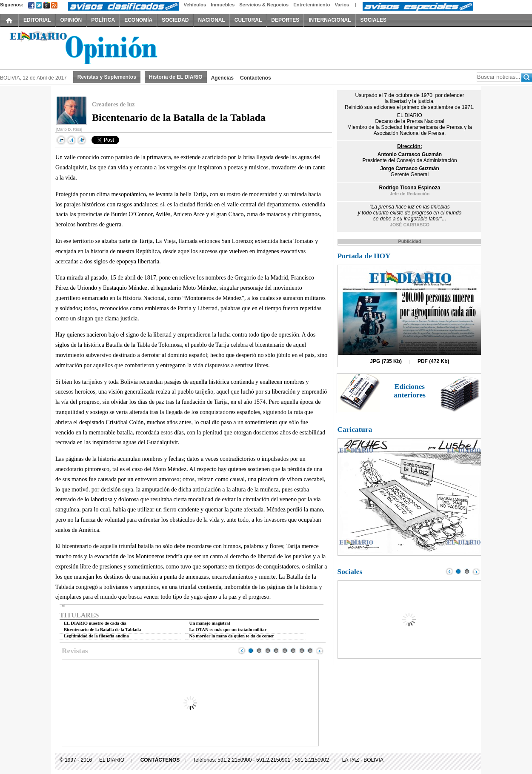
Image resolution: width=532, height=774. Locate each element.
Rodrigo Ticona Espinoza (410, 188)
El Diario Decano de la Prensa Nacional (96, 47)
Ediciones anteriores (410, 391)
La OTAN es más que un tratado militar (228, 630)
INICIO (9, 20)
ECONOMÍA (138, 20)
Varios (342, 5)
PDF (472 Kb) (433, 361)
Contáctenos (256, 78)
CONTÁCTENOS (160, 760)
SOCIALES (373, 20)
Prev (242, 651)
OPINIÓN (71, 20)
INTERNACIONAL (330, 20)
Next (320, 651)
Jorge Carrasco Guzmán (410, 169)
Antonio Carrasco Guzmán (410, 154)
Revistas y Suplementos (107, 77)
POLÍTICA (103, 20)
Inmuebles (223, 5)
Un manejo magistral (210, 623)
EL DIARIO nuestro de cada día (95, 623)
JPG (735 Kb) (386, 361)
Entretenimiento (312, 5)
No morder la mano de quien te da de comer (232, 636)
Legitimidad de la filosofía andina (96, 636)
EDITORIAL (37, 20)
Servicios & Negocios (264, 5)
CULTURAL (248, 20)
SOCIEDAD (175, 20)
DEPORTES (285, 20)
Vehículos (195, 5)
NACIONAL (211, 20)
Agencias (222, 78)
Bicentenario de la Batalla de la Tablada (102, 630)
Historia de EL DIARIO (176, 77)
